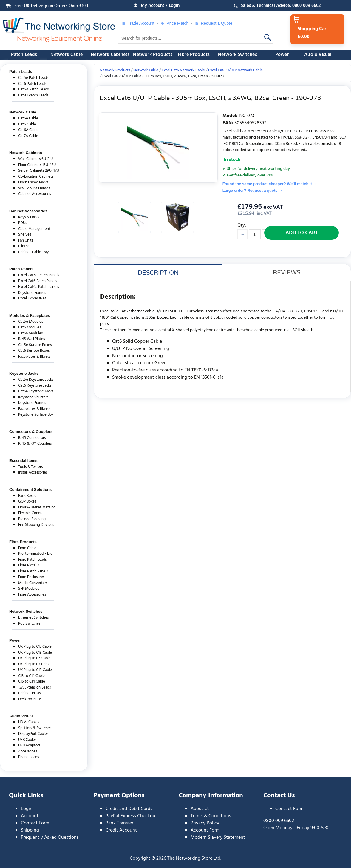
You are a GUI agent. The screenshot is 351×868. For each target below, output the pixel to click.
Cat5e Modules (31, 322)
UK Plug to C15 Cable (35, 670)
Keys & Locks (29, 217)
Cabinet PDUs (29, 693)
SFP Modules (29, 589)
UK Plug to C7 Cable (34, 664)
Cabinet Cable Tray (33, 252)
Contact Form (35, 823)
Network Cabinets (110, 55)
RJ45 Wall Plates (31, 339)
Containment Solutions (30, 490)
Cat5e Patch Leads (33, 78)
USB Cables (27, 740)
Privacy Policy (205, 823)
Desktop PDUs (30, 699)
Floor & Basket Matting (37, 507)
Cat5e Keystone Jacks (36, 380)
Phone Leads (28, 757)
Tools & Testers (30, 467)
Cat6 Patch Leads (32, 84)
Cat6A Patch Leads (33, 89)
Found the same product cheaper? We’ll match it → (270, 184)
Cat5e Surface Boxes (35, 345)
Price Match (174, 23)
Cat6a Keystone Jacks (36, 391)
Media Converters (33, 583)
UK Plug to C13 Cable (35, 647)
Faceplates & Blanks (34, 357)
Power (282, 55)
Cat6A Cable (28, 130)
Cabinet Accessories (34, 194)
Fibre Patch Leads (32, 560)
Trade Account (138, 23)
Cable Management (34, 229)
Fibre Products (194, 55)
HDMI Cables (29, 722)
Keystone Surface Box (36, 415)
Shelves (25, 235)
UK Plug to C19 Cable (35, 653)
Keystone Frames (32, 293)
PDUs (23, 223)
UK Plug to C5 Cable (34, 658)
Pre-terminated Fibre (35, 554)
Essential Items (23, 461)
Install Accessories (33, 473)
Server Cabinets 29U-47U (39, 171)
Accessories (28, 751)
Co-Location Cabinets (36, 177)
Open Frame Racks (33, 182)
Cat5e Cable (28, 118)
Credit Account (121, 830)
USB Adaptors (29, 745)
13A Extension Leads (34, 688)
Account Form (205, 830)
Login (27, 809)
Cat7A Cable (28, 136)
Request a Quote (214, 23)
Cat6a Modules (30, 333)
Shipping (30, 830)
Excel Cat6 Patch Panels (38, 281)
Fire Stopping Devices (36, 525)
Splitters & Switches (35, 728)
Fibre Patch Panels (33, 571)
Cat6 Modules (30, 327)
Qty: (242, 225)
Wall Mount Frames (34, 188)
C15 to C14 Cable (32, 682)
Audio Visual (318, 55)
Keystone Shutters (33, 397)
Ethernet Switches (33, 618)
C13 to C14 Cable (31, 676)
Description (158, 273)
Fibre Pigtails (28, 565)
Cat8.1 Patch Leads (33, 95)
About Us (200, 809)
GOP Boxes (27, 501)
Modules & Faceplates (30, 315)
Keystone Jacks (24, 373)
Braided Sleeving (32, 519)
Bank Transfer (119, 823)
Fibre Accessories (32, 595)
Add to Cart (302, 233)
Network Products (153, 55)
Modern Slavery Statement (218, 838)
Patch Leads (24, 55)
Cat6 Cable (27, 124)
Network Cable (67, 55)
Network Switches (238, 55)
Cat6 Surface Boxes (34, 351)
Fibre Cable (27, 548)
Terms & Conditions (211, 816)
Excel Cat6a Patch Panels (38, 287)
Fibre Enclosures (31, 577)
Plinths (24, 246)
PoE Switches (29, 624)
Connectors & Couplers (31, 432)
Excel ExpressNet (32, 298)
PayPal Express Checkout (131, 816)
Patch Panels (21, 269)
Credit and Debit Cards (129, 809)
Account (30, 816)
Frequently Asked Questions (50, 838)
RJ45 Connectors (32, 438)
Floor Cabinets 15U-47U (37, 165)
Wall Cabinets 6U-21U (35, 159)
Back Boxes (27, 496)
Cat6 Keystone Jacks (35, 386)
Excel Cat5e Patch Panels (39, 275)
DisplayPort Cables (33, 734)
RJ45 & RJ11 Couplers (35, 444)
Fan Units (26, 241)
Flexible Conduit (31, 513)
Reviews (287, 273)
